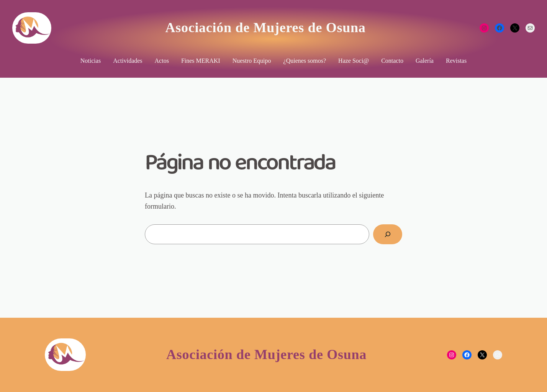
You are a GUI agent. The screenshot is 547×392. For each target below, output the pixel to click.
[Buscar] (388, 234)
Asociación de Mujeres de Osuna (266, 28)
